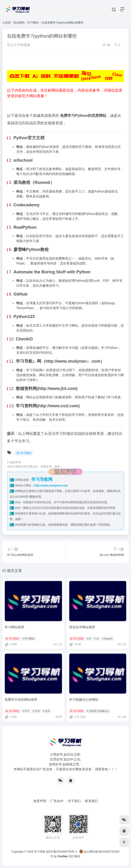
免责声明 (40, 801)
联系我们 (91, 801)
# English (107, 639)
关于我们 (74, 801)
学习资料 (29, 380)
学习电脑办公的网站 (84, 700)
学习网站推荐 (14, 627)
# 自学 (46, 711)
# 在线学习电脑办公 (98, 711)
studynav (77, 361)
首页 (8, 23)
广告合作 (57, 801)
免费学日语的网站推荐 (21, 700)
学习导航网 (34, 370)
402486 (20, 497)
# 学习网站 (29, 639)
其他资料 (19, 23)
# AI (89, 639)
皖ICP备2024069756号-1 (62, 852)
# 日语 (36, 711)
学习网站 (33, 23)
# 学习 (26, 711)
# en (96, 639)
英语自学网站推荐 (82, 627)
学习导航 (24, 361)
